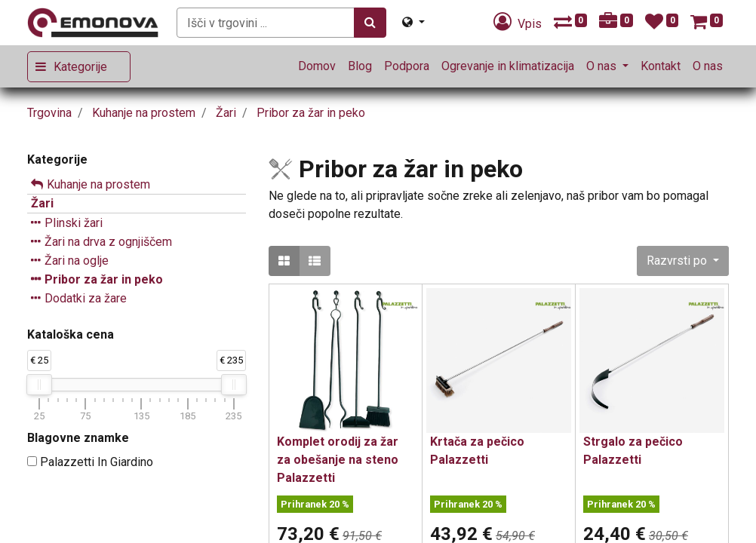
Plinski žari (74, 223)
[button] (683, 261)
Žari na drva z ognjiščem (108, 242)
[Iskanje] (370, 23)
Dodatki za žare (86, 298)
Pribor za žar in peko (104, 279)
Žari (42, 203)
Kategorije (80, 67)
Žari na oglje (77, 261)
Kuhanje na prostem (98, 184)
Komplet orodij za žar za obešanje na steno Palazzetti (338, 460)
